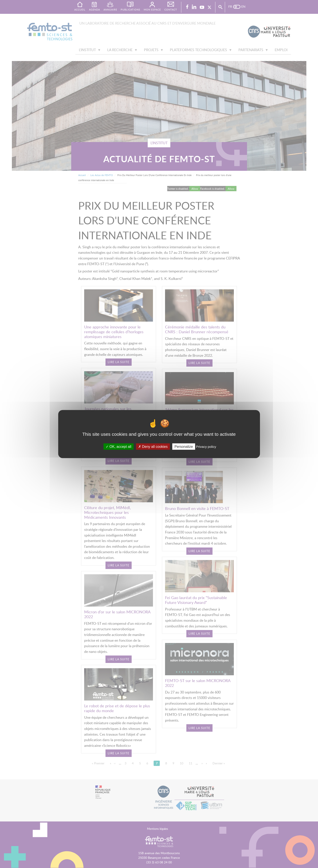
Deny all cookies (153, 446)
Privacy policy (206, 446)
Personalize (184, 446)
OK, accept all (119, 446)
